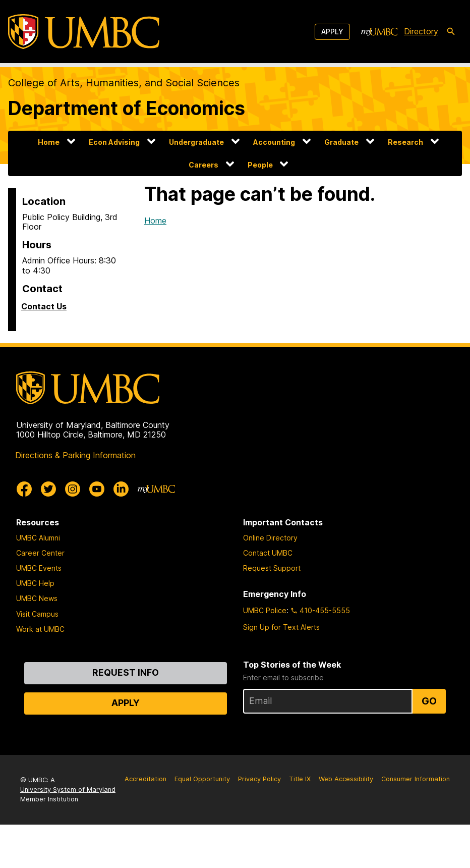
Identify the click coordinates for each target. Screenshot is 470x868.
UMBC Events (39, 568)
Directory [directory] (421, 31)
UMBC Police (265, 610)
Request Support (272, 568)
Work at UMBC (40, 629)
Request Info (126, 672)
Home (49, 142)
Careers (203, 165)
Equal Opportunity (202, 779)
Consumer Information (416, 779)
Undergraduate (196, 142)
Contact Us (44, 306)
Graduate (341, 142)
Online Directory (270, 538)
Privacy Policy (259, 779)
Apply (332, 32)
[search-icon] (451, 32)
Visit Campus (37, 614)
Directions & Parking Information (75, 455)
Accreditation (145, 779)
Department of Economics (127, 108)
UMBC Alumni (38, 538)
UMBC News (37, 598)
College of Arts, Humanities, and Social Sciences (124, 83)
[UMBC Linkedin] (121, 489)
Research (405, 142)
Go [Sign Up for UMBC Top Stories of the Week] (429, 701)
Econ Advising (114, 142)
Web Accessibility (346, 779)
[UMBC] (84, 32)
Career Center (40, 553)
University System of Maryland (68, 790)
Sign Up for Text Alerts (281, 627)
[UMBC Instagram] (73, 489)
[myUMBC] (379, 32)
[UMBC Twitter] (48, 489)
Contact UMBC (268, 553)
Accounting (274, 142)
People (260, 165)
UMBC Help (35, 583)
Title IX (300, 779)
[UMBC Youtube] (97, 489)
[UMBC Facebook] (24, 489)
